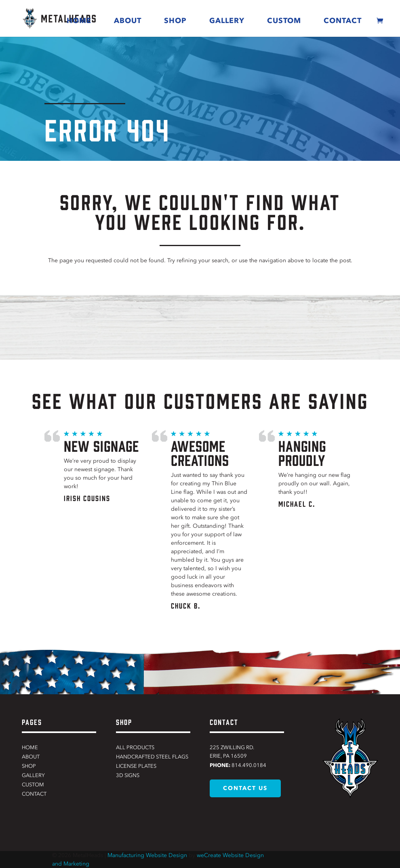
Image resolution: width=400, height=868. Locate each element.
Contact (343, 21)
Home (79, 21)
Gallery (227, 21)
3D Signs (128, 775)
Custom (284, 21)
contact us (245, 788)
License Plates (136, 766)
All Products (135, 747)
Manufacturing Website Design (147, 855)
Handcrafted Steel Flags (152, 757)
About (128, 21)
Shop (175, 21)
